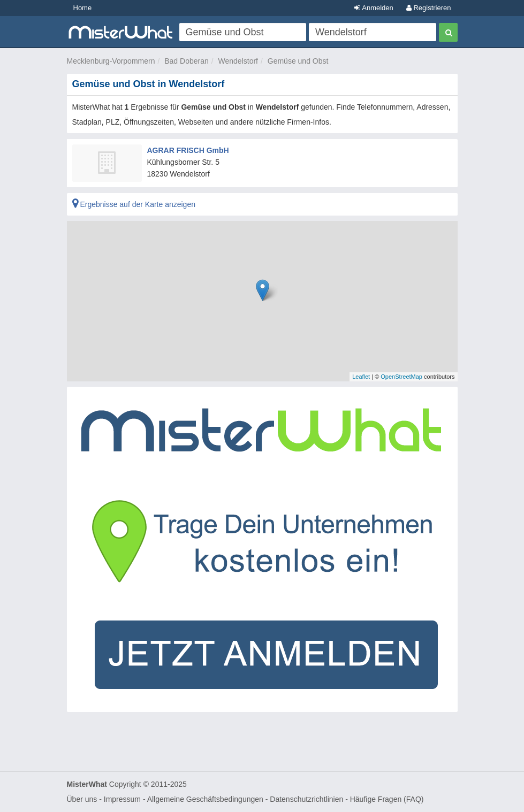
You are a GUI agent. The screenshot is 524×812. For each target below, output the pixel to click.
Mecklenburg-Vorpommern (111, 61)
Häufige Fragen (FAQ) (387, 799)
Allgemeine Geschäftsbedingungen (205, 799)
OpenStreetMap (401, 377)
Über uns (82, 799)
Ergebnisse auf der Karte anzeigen (134, 204)
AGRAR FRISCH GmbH (188, 150)
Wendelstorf (238, 61)
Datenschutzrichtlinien (306, 799)
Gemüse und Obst (298, 61)
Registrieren (429, 8)
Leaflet (361, 377)
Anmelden (374, 8)
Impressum (122, 799)
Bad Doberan (187, 61)
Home (83, 8)
